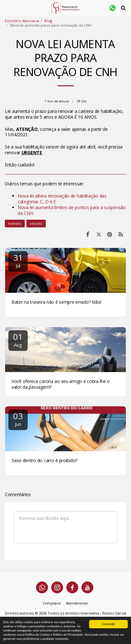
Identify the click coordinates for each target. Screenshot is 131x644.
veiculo (36, 223)
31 (18, 260)
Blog (48, 21)
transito (15, 223)
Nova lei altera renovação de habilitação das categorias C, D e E (62, 199)
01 (18, 339)
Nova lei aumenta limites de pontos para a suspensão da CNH (72, 210)
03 (18, 419)
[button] (7, 8)
